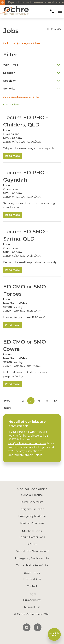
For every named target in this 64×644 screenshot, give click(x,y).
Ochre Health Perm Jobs (32, 565)
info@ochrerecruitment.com (27, 443)
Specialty (32, 81)
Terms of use (32, 607)
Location (32, 73)
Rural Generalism (32, 502)
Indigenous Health (32, 509)
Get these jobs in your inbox (22, 43)
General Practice (32, 495)
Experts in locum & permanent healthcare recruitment (34, 2)
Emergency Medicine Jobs (32, 558)
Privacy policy (32, 600)
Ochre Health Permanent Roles (21, 97)
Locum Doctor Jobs (32, 537)
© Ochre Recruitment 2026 (32, 614)
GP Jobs (32, 544)
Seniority (32, 89)
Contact (32, 586)
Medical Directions (32, 523)
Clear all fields (12, 104)
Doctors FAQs (32, 579)
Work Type (32, 65)
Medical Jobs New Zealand (32, 551)
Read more (12, 156)
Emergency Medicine (32, 516)
